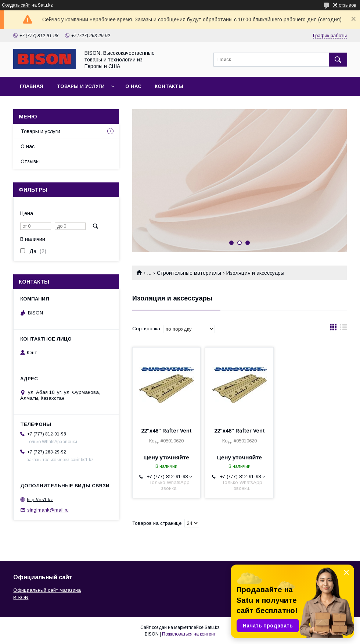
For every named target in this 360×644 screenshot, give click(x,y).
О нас (133, 86)
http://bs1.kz (40, 499)
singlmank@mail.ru (48, 510)
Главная (32, 86)
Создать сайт (16, 5)
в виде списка (343, 329)
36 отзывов (344, 5)
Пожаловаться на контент (189, 634)
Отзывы (30, 161)
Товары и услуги (81, 86)
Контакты (169, 86)
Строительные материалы (189, 273)
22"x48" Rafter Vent (166, 431)
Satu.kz (212, 627)
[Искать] (338, 60)
